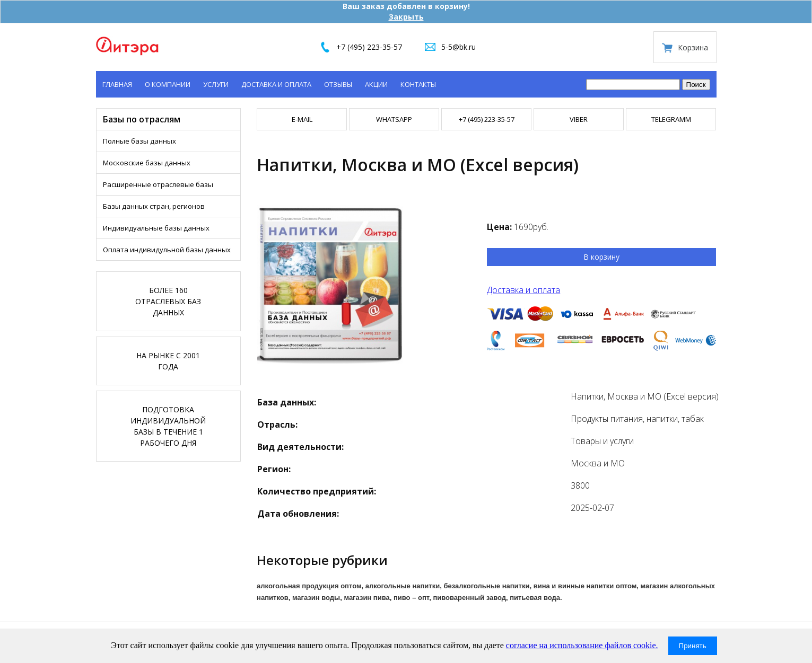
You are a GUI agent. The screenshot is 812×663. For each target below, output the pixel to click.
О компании (168, 84)
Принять (693, 646)
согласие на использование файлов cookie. (582, 645)
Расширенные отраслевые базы (158, 184)
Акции (376, 84)
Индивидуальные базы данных (156, 228)
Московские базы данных (147, 163)
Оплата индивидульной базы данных (167, 250)
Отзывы (338, 84)
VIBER (579, 119)
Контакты (418, 84)
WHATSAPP (394, 119)
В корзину (601, 257)
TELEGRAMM (671, 119)
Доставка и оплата (276, 84)
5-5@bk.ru (459, 47)
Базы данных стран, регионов (154, 206)
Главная (117, 84)
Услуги (216, 84)
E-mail (302, 119)
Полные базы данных (139, 141)
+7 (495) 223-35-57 (369, 47)
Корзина (693, 47)
